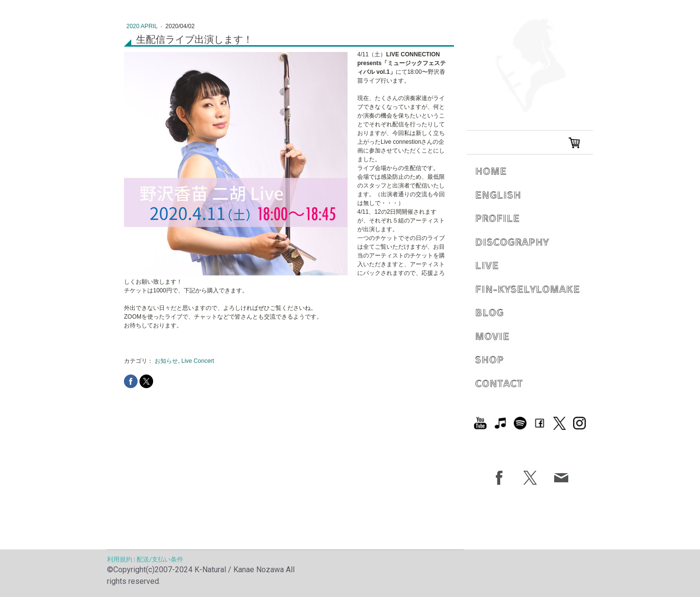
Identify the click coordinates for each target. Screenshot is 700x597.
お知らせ (166, 361)
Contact (499, 383)
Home (491, 171)
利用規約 (120, 559)
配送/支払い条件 (160, 559)
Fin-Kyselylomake (527, 289)
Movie (492, 336)
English (498, 195)
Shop (489, 359)
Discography (512, 242)
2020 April (143, 26)
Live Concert (198, 361)
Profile (497, 218)
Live (487, 265)
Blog (489, 312)
